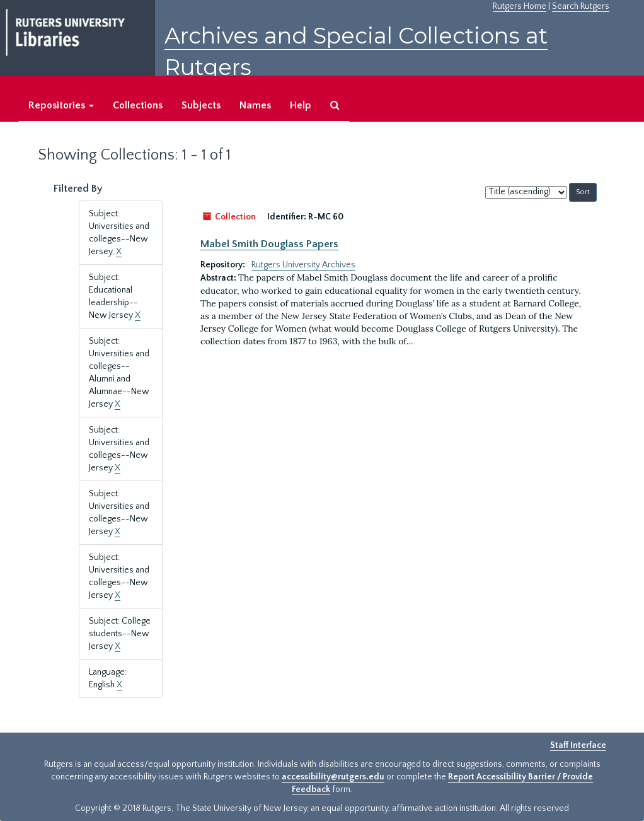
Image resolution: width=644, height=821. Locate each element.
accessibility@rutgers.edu (333, 777)
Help (301, 105)
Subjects (201, 105)
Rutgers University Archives (303, 265)
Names (255, 105)
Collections (138, 105)
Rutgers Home (520, 6)
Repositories (61, 105)
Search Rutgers (581, 6)
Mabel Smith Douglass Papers (269, 244)
